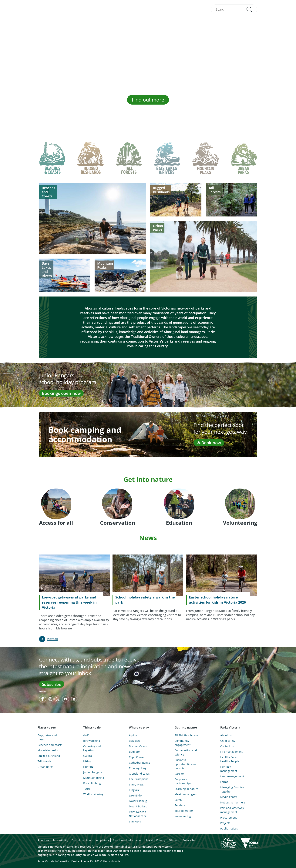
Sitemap (174, 840)
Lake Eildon (136, 795)
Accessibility (60, 840)
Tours (87, 789)
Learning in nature (186, 789)
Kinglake (134, 790)
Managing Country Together (232, 789)
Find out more (148, 100)
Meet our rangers (186, 794)
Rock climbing (92, 783)
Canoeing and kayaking (92, 748)
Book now (209, 443)
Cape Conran (137, 757)
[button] (249, 9)
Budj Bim (135, 752)
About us (226, 735)
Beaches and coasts (50, 745)
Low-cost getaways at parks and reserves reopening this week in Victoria (69, 602)
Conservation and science (186, 752)
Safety (178, 800)
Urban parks (45, 767)
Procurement (229, 818)
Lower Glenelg (138, 801)
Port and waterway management (232, 810)
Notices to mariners (233, 802)
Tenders (180, 805)
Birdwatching (92, 741)
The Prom (135, 821)
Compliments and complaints (90, 840)
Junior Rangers (93, 772)
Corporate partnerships (183, 781)
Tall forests (44, 761)
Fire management (231, 752)
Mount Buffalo (138, 806)
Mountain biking (94, 778)
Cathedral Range (140, 763)
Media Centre (229, 797)
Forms (224, 782)
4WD (86, 735)
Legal (149, 840)
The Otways (136, 784)
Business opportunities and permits (186, 764)
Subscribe (52, 684)
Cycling (88, 756)
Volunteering (183, 816)
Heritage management (229, 769)
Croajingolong (138, 768)
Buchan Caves (138, 746)
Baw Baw (135, 741)
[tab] (52, 161)
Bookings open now (61, 393)
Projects (225, 823)
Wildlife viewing (93, 794)
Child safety (228, 741)
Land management (232, 776)
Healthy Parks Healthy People (230, 759)
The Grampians (139, 779)
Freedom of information (128, 840)
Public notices (229, 828)
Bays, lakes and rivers (47, 737)
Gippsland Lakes (139, 774)
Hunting (88, 767)
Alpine (133, 735)
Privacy (43, 691)
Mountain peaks (48, 750)
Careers (180, 774)
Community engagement (183, 743)
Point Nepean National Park (138, 814)
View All (52, 639)
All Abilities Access (186, 735)
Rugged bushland (49, 756)
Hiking (87, 761)
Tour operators (184, 811)
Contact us (227, 746)
